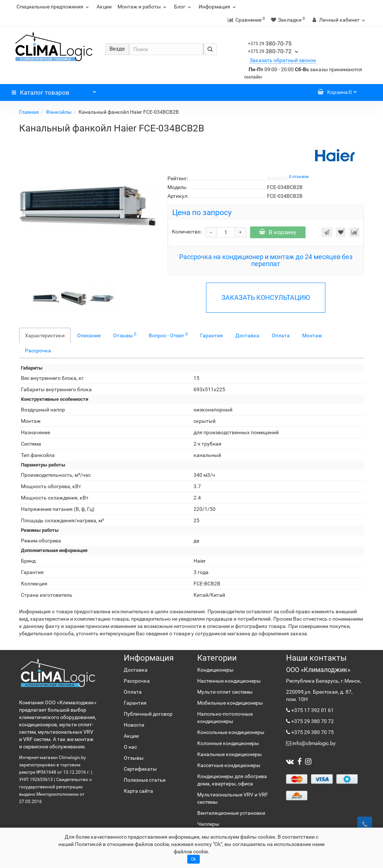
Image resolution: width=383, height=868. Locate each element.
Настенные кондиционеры (229, 681)
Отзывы (125, 335)
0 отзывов (299, 177)
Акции (104, 7)
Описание (89, 335)
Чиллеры (208, 824)
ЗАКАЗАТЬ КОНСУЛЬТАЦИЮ (266, 297)
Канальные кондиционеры (230, 754)
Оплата (281, 335)
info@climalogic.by (313, 743)
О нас (130, 747)
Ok (194, 859)
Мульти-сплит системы (225, 692)
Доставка (247, 335)
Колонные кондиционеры (228, 743)
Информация (218, 7)
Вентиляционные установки (231, 813)
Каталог (54, 91)
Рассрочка (38, 351)
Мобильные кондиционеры (230, 703)
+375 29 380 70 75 (312, 732)
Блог (183, 7)
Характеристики (45, 335)
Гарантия (212, 335)
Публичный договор (148, 714)
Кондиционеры (215, 670)
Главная (29, 112)
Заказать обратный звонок (283, 60)
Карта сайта (138, 791)
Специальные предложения (54, 7)
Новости (134, 725)
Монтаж (312, 335)
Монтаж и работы (143, 7)
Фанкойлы (59, 112)
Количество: (187, 232)
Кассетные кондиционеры (229, 765)
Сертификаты (140, 769)
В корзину (278, 232)
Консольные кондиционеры (231, 732)
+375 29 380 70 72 (312, 721)
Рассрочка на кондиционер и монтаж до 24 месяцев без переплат (266, 260)
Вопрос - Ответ (168, 335)
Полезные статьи (145, 780)
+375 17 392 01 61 (312, 710)
